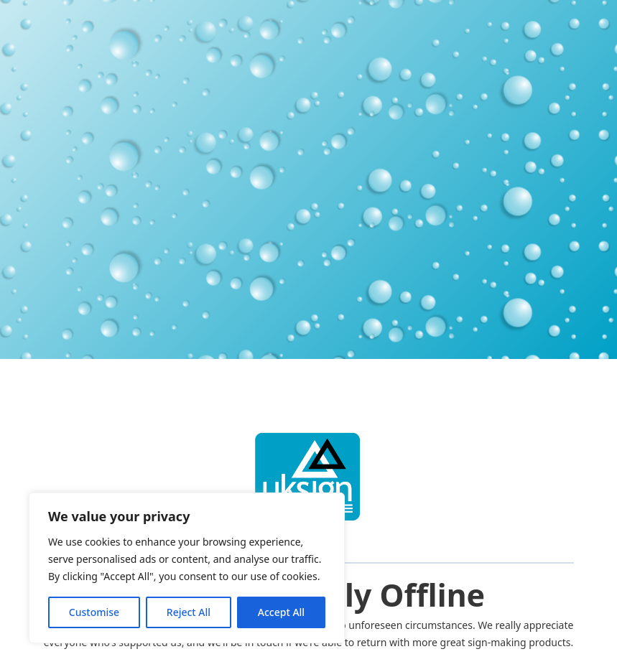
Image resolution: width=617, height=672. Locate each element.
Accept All (281, 612)
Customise (94, 612)
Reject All (189, 612)
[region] (187, 568)
